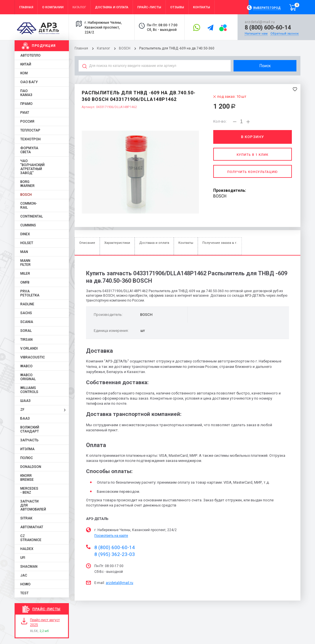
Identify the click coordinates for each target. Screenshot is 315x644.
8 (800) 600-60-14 (268, 27)
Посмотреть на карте (111, 536)
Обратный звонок (285, 34)
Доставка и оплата (154, 243)
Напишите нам (256, 34)
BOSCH (125, 48)
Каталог (104, 48)
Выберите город (267, 8)
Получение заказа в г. (220, 243)
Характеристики (117, 243)
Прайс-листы (46, 609)
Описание (87, 243)
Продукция (44, 46)
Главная (81, 48)
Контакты (186, 243)
